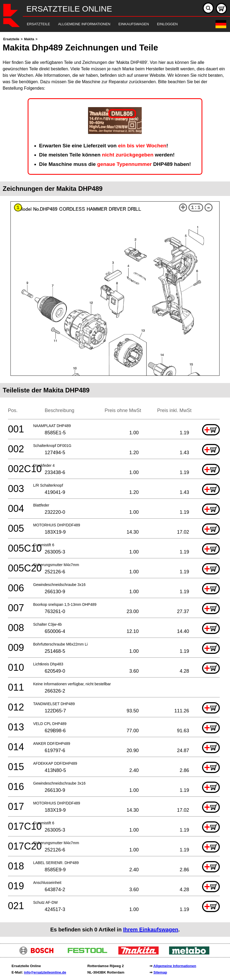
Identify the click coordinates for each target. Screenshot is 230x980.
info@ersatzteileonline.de (45, 972)
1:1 (196, 208)
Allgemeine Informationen (175, 966)
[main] (115, 486)
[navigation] (108, 24)
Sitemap (160, 972)
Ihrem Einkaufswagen (151, 930)
